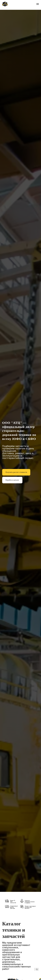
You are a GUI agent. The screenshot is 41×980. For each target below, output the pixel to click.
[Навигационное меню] (38, 4)
